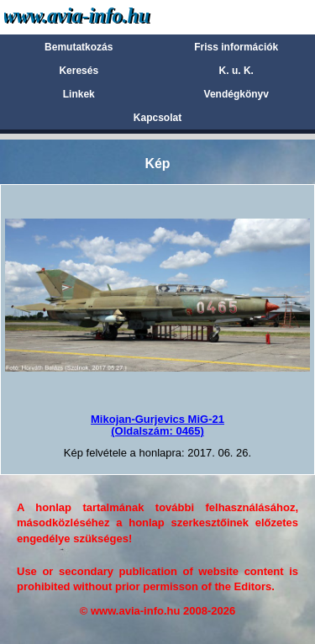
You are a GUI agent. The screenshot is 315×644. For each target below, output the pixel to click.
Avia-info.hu (106, 16)
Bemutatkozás (79, 47)
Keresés (79, 71)
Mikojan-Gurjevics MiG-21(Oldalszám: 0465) (157, 425)
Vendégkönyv (236, 94)
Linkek (79, 94)
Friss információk (236, 47)
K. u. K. (236, 71)
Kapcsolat (157, 118)
